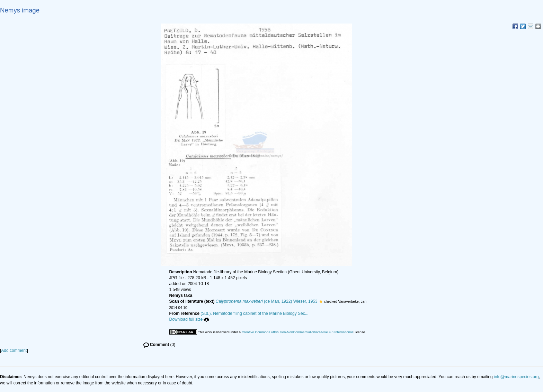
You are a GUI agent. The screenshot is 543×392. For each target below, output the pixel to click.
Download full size (189, 319)
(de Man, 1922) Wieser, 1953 (267, 301)
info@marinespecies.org (516, 377)
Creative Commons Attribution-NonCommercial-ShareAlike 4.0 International (297, 332)
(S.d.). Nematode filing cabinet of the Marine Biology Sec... (255, 313)
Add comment (14, 350)
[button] (321, 301)
